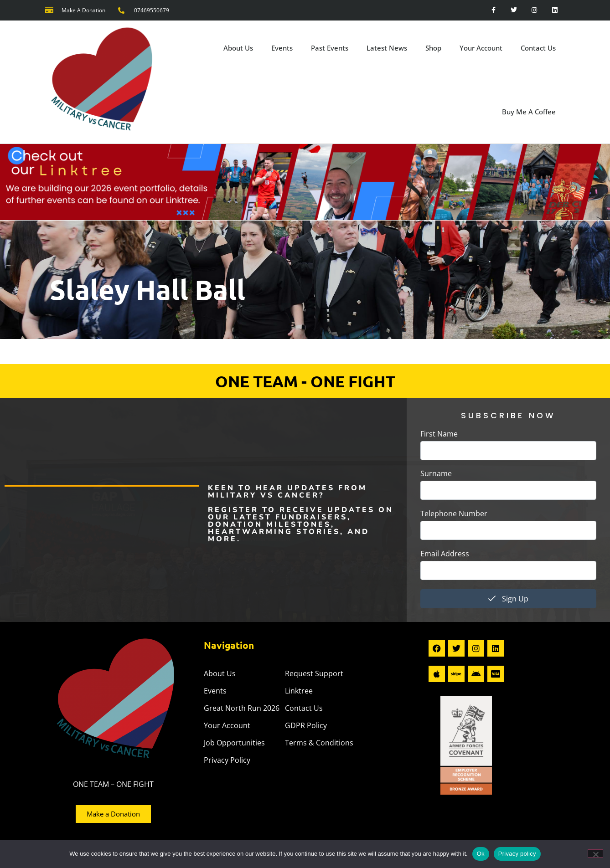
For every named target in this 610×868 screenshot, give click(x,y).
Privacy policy (517, 854)
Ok (481, 854)
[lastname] (508, 490)
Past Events (330, 48)
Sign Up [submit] (508, 599)
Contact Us (538, 48)
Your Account (481, 48)
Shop (433, 48)
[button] (305, 347)
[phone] (508, 530)
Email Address (445, 554)
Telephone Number (454, 514)
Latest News (387, 48)
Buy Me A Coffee (529, 112)
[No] (595, 853)
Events (282, 48)
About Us (238, 48)
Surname (436, 473)
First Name (439, 434)
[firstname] (508, 451)
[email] (508, 570)
